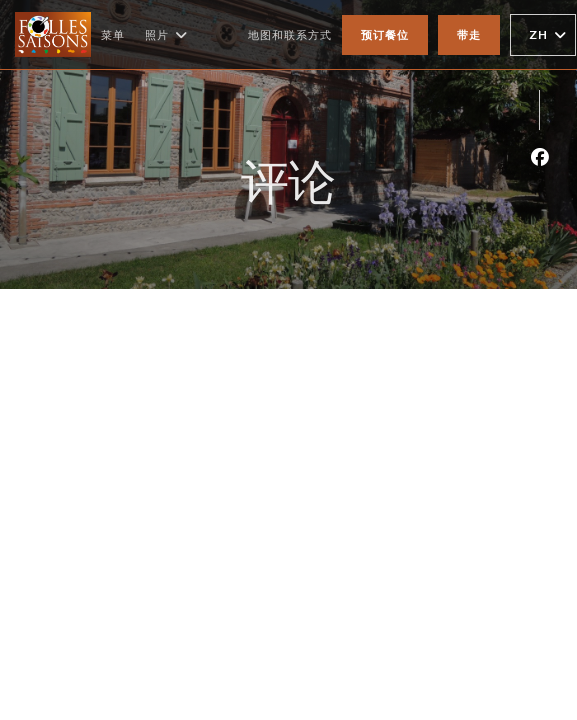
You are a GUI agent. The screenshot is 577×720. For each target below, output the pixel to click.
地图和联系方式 (290, 34)
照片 (166, 35)
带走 (469, 34)
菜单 (113, 34)
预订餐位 (385, 34)
